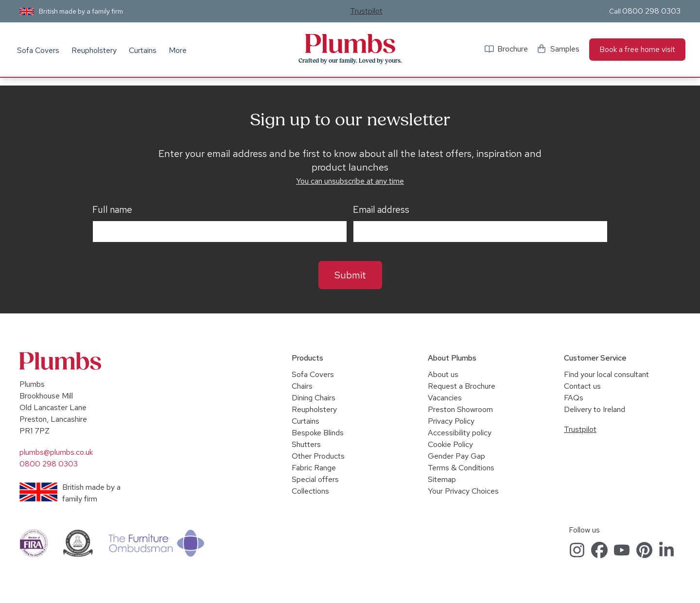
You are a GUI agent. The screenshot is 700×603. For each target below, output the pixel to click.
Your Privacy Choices (463, 491)
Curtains (143, 50)
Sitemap (442, 479)
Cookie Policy (450, 444)
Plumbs (350, 44)
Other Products (318, 456)
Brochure (513, 49)
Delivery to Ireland (595, 409)
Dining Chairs (314, 398)
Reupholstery (94, 50)
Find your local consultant (606, 374)
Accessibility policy (460, 433)
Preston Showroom (460, 409)
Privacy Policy (451, 421)
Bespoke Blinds (318, 433)
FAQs (574, 398)
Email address (381, 210)
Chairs (302, 386)
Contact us (582, 386)
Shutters (306, 444)
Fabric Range (314, 468)
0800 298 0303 (651, 11)
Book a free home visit (637, 49)
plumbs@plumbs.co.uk (56, 452)
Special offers (315, 479)
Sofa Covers (38, 50)
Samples (565, 49)
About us (443, 374)
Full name (112, 210)
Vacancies (445, 398)
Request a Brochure (462, 386)
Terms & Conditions (461, 468)
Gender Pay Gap (456, 456)
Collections (310, 491)
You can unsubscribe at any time (350, 181)
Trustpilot (366, 11)
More (178, 50)
